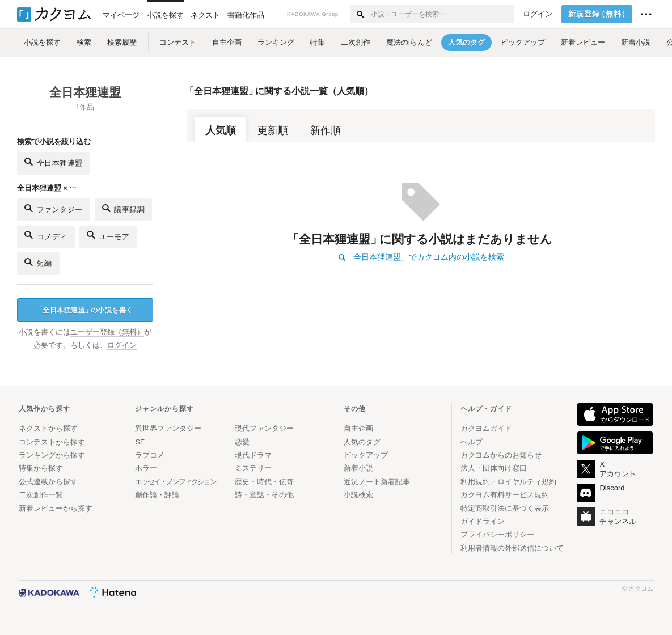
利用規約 (475, 482)
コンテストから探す (52, 442)
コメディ (46, 235)
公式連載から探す (48, 482)
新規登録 (599, 14)
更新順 (273, 130)
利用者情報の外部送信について (512, 548)
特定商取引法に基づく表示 (505, 508)
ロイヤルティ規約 (527, 482)
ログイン (538, 14)
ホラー (146, 468)
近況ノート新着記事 (377, 482)
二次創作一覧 (41, 495)
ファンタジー (54, 208)
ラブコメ (150, 455)
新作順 (326, 130)
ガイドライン (483, 521)
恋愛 (242, 442)
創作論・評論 (157, 495)
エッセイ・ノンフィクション (176, 482)
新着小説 (358, 468)
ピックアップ (366, 455)
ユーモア (108, 235)
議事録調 (124, 208)
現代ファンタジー (264, 428)
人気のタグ (362, 442)
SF (140, 442)
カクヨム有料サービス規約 (505, 495)
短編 (38, 262)
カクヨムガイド (486, 428)
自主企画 (358, 428)
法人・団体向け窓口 (494, 468)
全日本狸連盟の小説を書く (84, 310)
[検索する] (360, 14)
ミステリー (253, 468)
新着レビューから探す (56, 508)
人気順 (221, 130)
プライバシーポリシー (497, 534)
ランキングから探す (52, 455)
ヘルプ (472, 442)
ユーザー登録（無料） (107, 332)
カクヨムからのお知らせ (501, 455)
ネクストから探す (48, 428)
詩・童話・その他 (264, 495)
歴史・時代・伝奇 (264, 482)
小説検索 (358, 495)
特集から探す (41, 468)
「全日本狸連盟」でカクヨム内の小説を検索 (421, 257)
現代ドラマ (253, 455)
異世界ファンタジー (168, 428)
